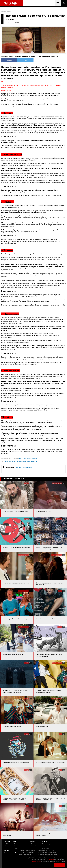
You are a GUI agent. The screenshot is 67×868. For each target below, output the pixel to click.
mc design (51, 860)
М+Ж (15, 841)
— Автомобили (34, 846)
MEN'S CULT (27, 852)
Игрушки (33, 841)
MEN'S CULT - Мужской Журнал (28, 459)
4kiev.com (25, 854)
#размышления (21, 462)
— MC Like (6, 844)
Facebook (9, 60)
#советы (14, 462)
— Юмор (15, 844)
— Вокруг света (45, 848)
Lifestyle (44, 841)
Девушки (7, 841)
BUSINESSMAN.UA (47, 852)
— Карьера (44, 846)
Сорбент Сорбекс (37, 861)
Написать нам (60, 865)
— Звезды (6, 846)
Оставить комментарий (24, 467)
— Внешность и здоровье (47, 844)
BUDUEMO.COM (48, 854)
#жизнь (33, 462)
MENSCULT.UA (46, 850)
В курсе (6, 850)
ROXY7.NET (27, 850)
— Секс (15, 848)
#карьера (8, 462)
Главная (3, 11)
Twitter (25, 60)
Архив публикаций (10, 853)
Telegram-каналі (8, 85)
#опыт (28, 462)
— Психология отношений (20, 846)
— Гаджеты (33, 844)
